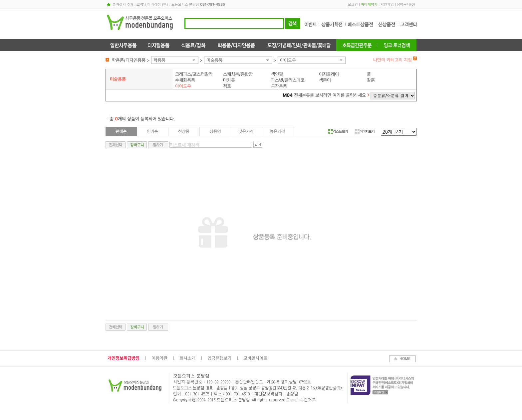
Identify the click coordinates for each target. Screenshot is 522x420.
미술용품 (214, 60)
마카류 (229, 80)
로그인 (353, 4)
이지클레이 (329, 74)
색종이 (325, 80)
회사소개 (187, 358)
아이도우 (288, 60)
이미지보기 (365, 131)
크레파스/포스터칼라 (194, 74)
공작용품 (279, 86)
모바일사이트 (255, 358)
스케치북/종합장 (238, 74)
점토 (227, 86)
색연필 (277, 74)
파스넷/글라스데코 (288, 80)
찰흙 (371, 80)
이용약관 (159, 358)
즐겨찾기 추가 (123, 4)
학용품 (159, 60)
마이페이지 (369, 4)
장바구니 (403, 4)
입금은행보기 (219, 358)
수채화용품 (185, 80)
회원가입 (387, 4)
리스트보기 (338, 131)
